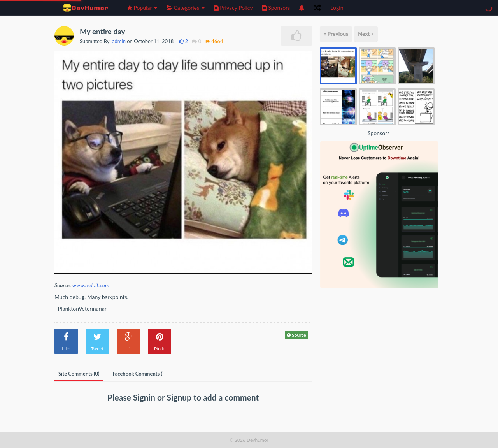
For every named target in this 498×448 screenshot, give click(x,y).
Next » (366, 34)
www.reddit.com (91, 285)
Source (296, 335)
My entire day (103, 31)
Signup (180, 397)
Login (337, 8)
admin (119, 41)
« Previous (336, 34)
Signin (145, 397)
